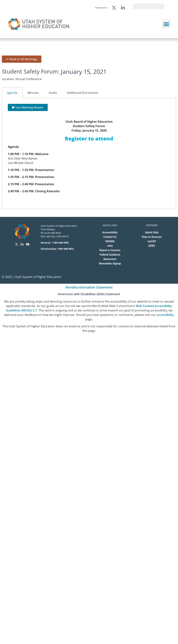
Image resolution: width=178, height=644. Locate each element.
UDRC (152, 246)
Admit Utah (152, 233)
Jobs (110, 246)
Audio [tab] (53, 93)
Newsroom (110, 259)
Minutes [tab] (33, 93)
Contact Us (110, 237)
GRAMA (110, 241)
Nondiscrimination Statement (89, 287)
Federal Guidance (110, 255)
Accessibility (110, 233)
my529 (152, 241)
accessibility (165, 315)
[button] (166, 24)
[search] (148, 6)
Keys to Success (152, 237)
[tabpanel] (89, 154)
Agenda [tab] (12, 93)
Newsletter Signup (110, 264)
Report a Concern (110, 250)
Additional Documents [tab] (83, 93)
